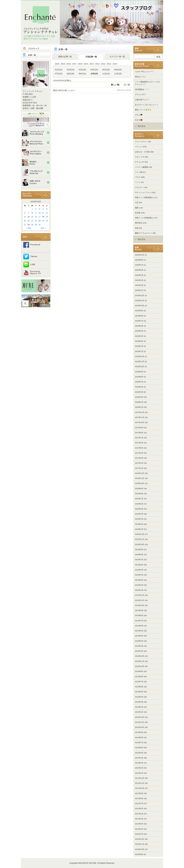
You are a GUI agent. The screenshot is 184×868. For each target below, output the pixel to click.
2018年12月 (140, 356)
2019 (63, 64)
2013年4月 (139, 697)
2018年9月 (139, 372)
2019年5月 (139, 331)
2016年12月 (140, 473)
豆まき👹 (139, 120)
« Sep (29, 228)
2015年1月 (139, 590)
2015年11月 (140, 539)
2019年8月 (139, 316)
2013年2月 (139, 707)
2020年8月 (139, 260)
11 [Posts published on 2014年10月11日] (43, 213)
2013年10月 (140, 666)
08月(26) (71, 74)
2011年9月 (139, 793)
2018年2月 (139, 402)
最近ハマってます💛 (143, 110)
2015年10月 (140, 544)
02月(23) (71, 70)
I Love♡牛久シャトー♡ (144, 72)
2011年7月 (139, 804)
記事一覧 (36, 55)
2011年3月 (139, 824)
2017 (74, 64)
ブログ (138, 177)
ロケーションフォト (143, 192)
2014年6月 (139, 626)
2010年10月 (140, 849)
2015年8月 (139, 555)
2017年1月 (139, 468)
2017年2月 (139, 463)
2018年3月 (139, 397)
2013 (97, 64)
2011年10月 (140, 788)
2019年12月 (140, 296)
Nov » (43, 228)
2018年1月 (139, 407)
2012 (103, 64)
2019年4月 (139, 336)
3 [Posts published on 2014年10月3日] (39, 209)
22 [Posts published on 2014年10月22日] (32, 221)
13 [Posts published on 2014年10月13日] (25, 217)
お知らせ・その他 (142, 152)
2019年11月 (140, 301)
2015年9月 (139, 550)
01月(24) (59, 70)
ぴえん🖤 (139, 115)
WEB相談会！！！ (142, 89)
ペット (138, 182)
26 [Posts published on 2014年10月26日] (47, 221)
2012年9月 (139, 732)
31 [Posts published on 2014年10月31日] (40, 225)
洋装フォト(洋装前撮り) (144, 218)
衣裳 (137, 228)
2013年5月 (139, 692)
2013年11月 (140, 661)
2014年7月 (139, 621)
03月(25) (82, 70)
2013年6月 (139, 687)
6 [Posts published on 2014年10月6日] (25, 213)
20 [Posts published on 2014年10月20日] (25, 221)
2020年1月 (139, 290)
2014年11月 (140, 600)
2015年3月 (139, 580)
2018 (69, 64)
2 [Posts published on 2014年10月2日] (36, 209)
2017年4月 (139, 453)
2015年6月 (139, 565)
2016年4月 (139, 514)
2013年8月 (139, 677)
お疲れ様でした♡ (142, 100)
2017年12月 (140, 412)
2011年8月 (139, 798)
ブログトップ (36, 49)
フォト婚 (139, 172)
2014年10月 (140, 605)
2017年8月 (139, 433)
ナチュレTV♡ (141, 94)
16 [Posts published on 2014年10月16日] (36, 217)
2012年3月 (139, 763)
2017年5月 (139, 448)
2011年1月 (139, 834)
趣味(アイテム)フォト (144, 233)
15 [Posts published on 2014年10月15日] (32, 217)
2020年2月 (139, 285)
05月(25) (106, 70)
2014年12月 (140, 595)
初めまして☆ (140, 77)
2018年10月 (140, 367)
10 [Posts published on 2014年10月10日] (40, 213)
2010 (115, 64)
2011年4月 (139, 819)
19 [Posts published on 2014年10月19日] (47, 217)
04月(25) (94, 70)
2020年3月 (139, 280)
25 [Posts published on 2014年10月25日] (43, 221)
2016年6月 (139, 504)
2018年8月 (139, 377)
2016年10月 (140, 483)
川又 (137, 203)
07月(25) (59, 74)
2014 (92, 64)
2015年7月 (139, 560)
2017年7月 (139, 438)
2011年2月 (139, 829)
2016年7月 (139, 499)
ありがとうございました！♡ (147, 105)
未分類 (138, 213)
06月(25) (118, 70)
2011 (109, 64)
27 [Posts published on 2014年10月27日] (25, 225)
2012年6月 (139, 748)
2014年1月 (139, 651)
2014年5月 (139, 631)
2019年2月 (139, 346)
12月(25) (118, 74)
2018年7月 (139, 382)
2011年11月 (140, 783)
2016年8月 (139, 494)
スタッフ (139, 157)
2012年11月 (140, 722)
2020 (57, 64)
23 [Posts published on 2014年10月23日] (36, 221)
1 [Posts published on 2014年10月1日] (32, 209)
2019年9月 (139, 311)
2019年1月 (139, 351)
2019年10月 (140, 306)
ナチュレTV (140, 162)
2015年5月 (139, 570)
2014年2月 (139, 646)
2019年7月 (139, 321)
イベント (139, 147)
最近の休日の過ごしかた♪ (64, 90)
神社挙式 (139, 223)
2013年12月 (140, 656)
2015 (86, 64)
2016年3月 (139, 519)
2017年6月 (139, 443)
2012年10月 (140, 727)
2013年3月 (139, 702)
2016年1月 (139, 529)
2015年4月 (139, 575)
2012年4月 (139, 758)
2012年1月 (139, 773)
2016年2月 (139, 524)
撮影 (137, 208)
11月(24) (106, 74)
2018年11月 (140, 361)
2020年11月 (140, 255)
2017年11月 (140, 417)
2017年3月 (139, 458)
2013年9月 (139, 671)
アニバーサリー (141, 142)
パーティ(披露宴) (142, 167)
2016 (80, 64)
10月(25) (94, 74)
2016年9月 (139, 489)
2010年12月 (140, 839)
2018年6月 (139, 387)
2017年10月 (140, 422)
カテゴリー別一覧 (117, 57)
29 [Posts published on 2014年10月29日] (32, 225)
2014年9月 (139, 610)
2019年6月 (139, 326)
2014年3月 (139, 641)
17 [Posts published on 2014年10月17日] (40, 217)
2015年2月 (139, 585)
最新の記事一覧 (65, 57)
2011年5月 (139, 814)
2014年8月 (139, 615)
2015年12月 (140, 534)
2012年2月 (139, 768)
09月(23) (82, 74)
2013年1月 (139, 712)
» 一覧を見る (140, 126)
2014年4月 (139, 636)
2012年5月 (139, 753)
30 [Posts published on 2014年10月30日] (36, 225)
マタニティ (139, 187)
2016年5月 (139, 509)
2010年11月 (140, 844)
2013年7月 (139, 682)
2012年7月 (139, 743)
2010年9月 (139, 854)
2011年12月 (140, 778)
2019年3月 (139, 341)
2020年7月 (139, 265)
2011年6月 (139, 809)
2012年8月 (139, 738)
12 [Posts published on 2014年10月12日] (47, 213)
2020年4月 (139, 275)
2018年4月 (139, 392)
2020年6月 (139, 270)
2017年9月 (139, 428)
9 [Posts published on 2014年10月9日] (36, 213)
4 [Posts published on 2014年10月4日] (43, 209)
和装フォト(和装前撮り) (144, 198)
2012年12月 (140, 717)
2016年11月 (140, 478)
